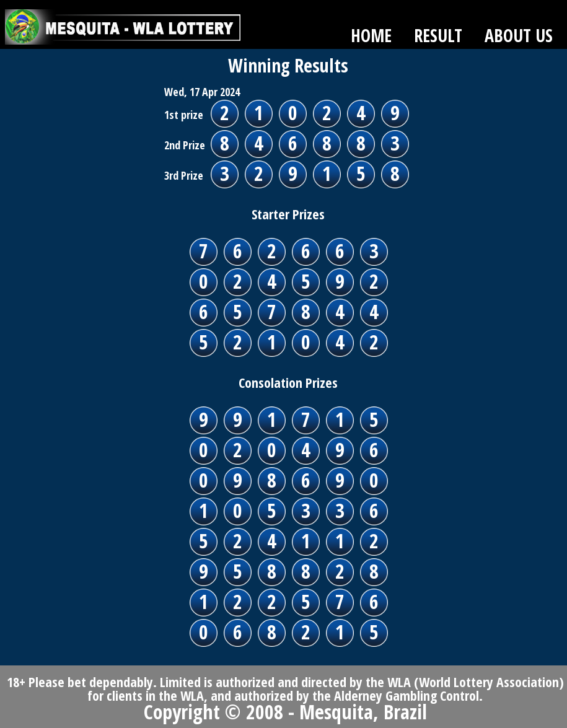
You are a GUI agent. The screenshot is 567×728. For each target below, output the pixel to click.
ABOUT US (519, 35)
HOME (371, 35)
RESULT (438, 35)
